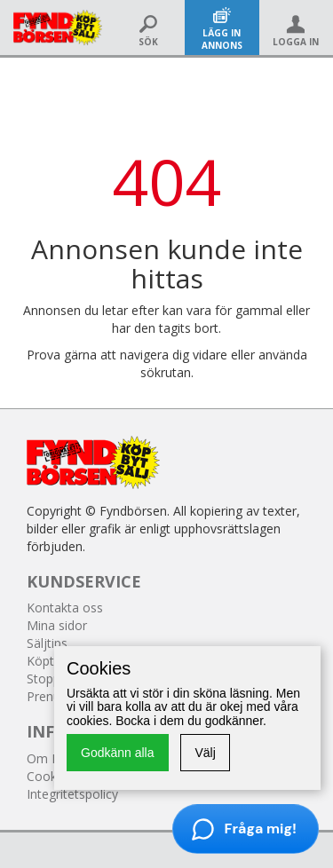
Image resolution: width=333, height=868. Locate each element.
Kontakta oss (65, 608)
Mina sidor (57, 625)
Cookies (50, 776)
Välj (205, 753)
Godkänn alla (118, 753)
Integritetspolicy (72, 794)
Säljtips (47, 643)
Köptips (48, 661)
